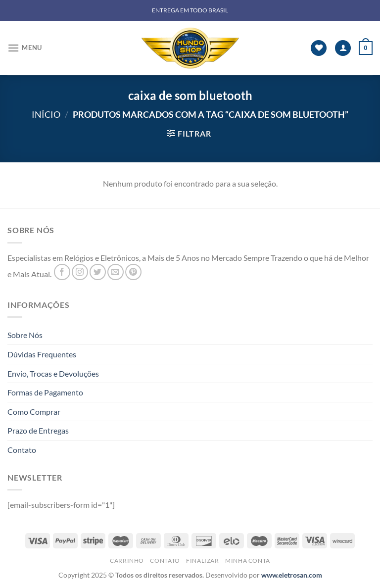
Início (46, 114)
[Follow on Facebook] (62, 272)
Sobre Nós (25, 335)
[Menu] (25, 48)
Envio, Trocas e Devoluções (53, 373)
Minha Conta (248, 561)
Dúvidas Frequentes (42, 354)
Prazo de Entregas (38, 430)
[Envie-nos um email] (116, 272)
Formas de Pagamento (45, 392)
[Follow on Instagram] (80, 272)
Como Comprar (34, 412)
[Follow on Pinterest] (133, 272)
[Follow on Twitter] (98, 272)
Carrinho (127, 561)
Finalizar (203, 561)
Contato (22, 450)
